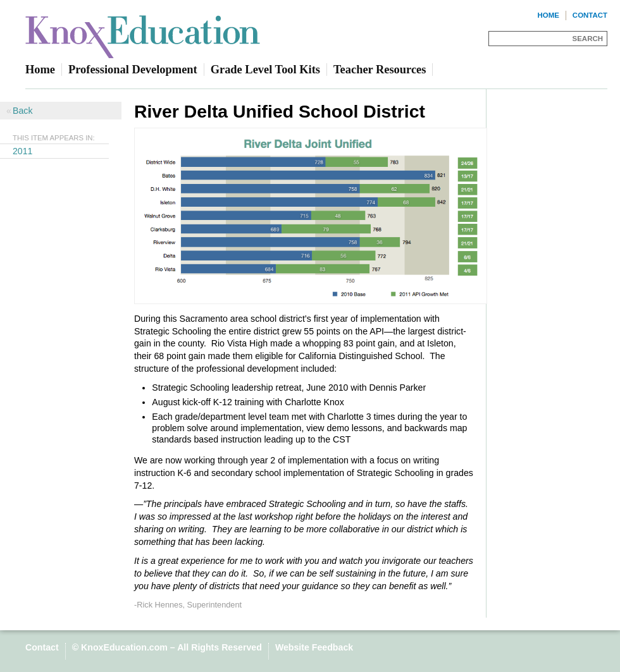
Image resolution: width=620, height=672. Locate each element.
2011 (23, 151)
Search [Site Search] (588, 39)
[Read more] (310, 217)
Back (22, 111)
